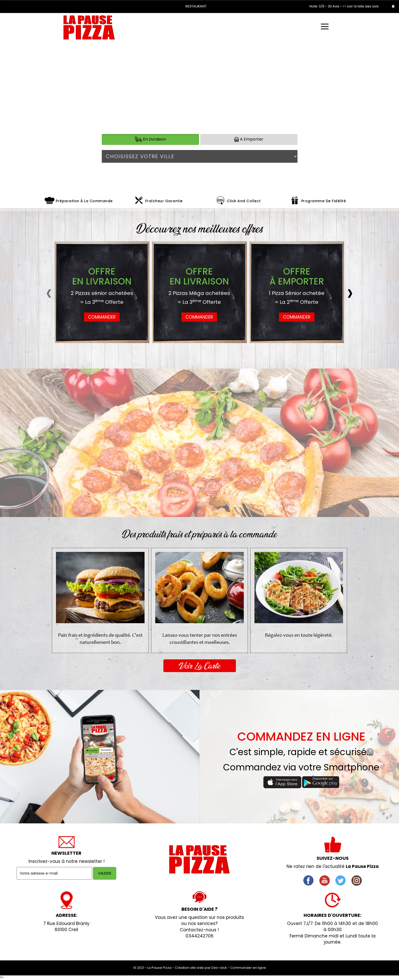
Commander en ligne (248, 968)
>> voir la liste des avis (361, 6)
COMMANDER (102, 317)
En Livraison (150, 139)
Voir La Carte (199, 666)
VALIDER (105, 873)
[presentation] (59, 292)
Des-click (219, 968)
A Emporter (249, 139)
